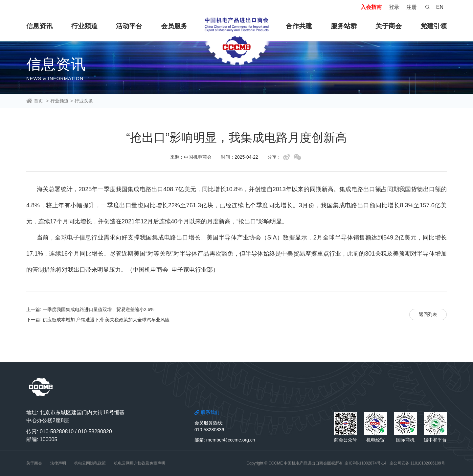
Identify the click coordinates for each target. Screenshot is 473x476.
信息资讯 (39, 26)
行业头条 (84, 101)
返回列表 (428, 314)
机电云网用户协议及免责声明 (140, 463)
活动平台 (129, 26)
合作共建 (299, 26)
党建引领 (434, 26)
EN (440, 7)
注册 (412, 7)
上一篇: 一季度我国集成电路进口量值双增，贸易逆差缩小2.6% (90, 309)
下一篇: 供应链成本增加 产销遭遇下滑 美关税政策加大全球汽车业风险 (98, 320)
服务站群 (344, 26)
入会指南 (371, 7)
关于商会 (389, 26)
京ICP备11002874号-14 (365, 463)
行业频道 (84, 26)
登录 (394, 7)
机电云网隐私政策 (90, 463)
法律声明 (58, 463)
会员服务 (174, 26)
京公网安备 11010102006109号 (417, 463)
